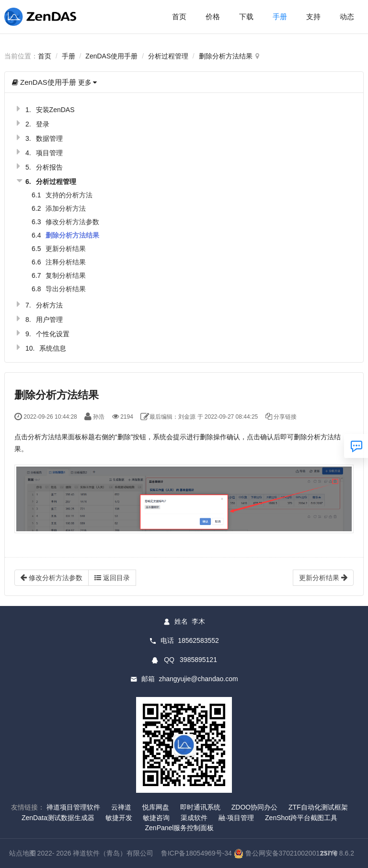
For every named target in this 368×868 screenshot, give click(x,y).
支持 (313, 17)
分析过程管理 (168, 56)
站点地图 (23, 853)
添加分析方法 (66, 208)
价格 (213, 17)
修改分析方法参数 (72, 222)
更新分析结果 (66, 249)
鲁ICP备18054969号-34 (196, 853)
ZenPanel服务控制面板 (180, 828)
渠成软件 (194, 818)
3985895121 (198, 660)
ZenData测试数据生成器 (58, 818)
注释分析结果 (66, 262)
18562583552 (198, 640)
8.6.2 (337, 854)
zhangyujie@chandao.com (198, 679)
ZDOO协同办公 (254, 807)
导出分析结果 (66, 289)
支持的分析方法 (69, 195)
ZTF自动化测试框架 (318, 807)
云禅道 (121, 807)
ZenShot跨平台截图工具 (301, 818)
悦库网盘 (156, 807)
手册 (280, 17)
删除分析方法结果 (226, 56)
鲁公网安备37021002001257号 (286, 853)
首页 (179, 17)
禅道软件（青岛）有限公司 (113, 853)
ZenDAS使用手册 (111, 56)
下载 (246, 17)
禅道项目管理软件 (73, 807)
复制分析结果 (66, 275)
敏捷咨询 (156, 818)
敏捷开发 (119, 818)
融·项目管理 (236, 818)
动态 (347, 17)
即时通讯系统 (200, 807)
